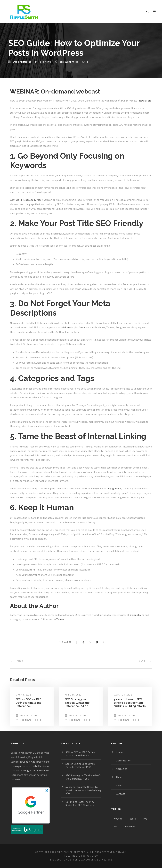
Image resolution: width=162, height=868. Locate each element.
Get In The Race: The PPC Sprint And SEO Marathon (80, 803)
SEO (62, 62)
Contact (120, 794)
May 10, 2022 (23, 695)
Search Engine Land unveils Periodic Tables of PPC (81, 765)
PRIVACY (121, 852)
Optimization (123, 760)
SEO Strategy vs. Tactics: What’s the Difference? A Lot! (77, 703)
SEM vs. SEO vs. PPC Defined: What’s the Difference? (29, 703)
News (119, 785)
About (119, 777)
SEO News (46, 62)
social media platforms (72, 327)
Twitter (60, 619)
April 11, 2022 (73, 695)
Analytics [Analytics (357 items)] (118, 819)
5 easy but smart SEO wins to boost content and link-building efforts (130, 703)
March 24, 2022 (123, 695)
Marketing (122, 769)
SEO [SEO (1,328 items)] (116, 826)
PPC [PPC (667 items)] (145, 819)
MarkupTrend (137, 615)
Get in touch (39, 770)
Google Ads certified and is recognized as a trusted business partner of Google (30, 766)
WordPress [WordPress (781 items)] (130, 826)
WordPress (72, 62)
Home (119, 752)
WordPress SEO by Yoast (29, 200)
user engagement (111, 488)
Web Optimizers (22, 62)
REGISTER (145, 101)
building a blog (53, 137)
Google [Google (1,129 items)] (133, 819)
